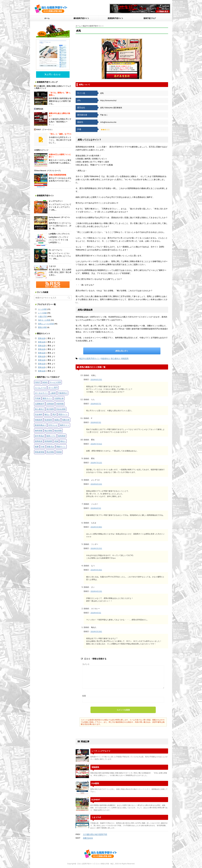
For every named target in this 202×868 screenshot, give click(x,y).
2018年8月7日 (96, 404)
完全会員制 (61, 409)
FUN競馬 (95, 783)
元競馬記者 (59, 398)
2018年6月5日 (96, 508)
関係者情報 (40, 452)
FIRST (38, 382)
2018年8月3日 (96, 422)
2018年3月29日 (96, 631)
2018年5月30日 (96, 527)
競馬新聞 (48, 441)
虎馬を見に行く (122, 351)
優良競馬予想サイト (81, 18)
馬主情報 (50, 452)
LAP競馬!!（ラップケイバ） (60, 234)
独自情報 (58, 430)
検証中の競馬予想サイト (90, 359)
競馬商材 (62, 436)
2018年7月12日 (96, 463)
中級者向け (105, 359)
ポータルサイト (41, 393)
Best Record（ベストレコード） (49, 171)
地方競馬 (50, 409)
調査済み (51, 447)
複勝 (37, 447)
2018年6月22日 (96, 484)
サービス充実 (55, 382)
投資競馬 (48, 420)
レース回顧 (42, 313)
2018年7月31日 (96, 444)
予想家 (38, 398)
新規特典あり (40, 425)
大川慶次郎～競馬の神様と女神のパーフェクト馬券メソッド (53, 87)
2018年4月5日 (96, 613)
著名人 (63, 441)
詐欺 (43, 447)
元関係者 (50, 404)
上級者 (53, 393)
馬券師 (59, 452)
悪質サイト (63, 414)
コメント (86, 664)
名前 (84, 696)
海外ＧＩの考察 (44, 320)
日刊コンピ (53, 425)
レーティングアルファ (101, 751)
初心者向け (115, 359)
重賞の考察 (42, 327)
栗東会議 (42, 338)
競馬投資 (39, 441)
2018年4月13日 (96, 591)
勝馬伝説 (40, 109)
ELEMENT (96, 800)
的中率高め (40, 436)
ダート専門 (53, 388)
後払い (47, 414)
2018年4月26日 (96, 570)
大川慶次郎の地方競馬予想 (95, 834)
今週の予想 (42, 317)
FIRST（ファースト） (45, 130)
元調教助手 (40, 404)
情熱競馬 (95, 767)
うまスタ (52, 266)
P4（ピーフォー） (56, 250)
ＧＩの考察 (42, 309)
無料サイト (65, 425)
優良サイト (47, 398)
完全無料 (39, 414)
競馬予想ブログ (150, 18)
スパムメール (40, 388)
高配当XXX (88, 838)
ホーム (47, 18)
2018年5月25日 (96, 548)
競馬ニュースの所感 (46, 324)
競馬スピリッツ (42, 150)
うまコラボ (96, 817)
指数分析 (66, 420)
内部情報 (60, 404)
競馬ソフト (51, 436)
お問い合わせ (53, 74)
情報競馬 (125, 359)
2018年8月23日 (96, 380)
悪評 (54, 414)
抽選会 (57, 420)
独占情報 (48, 430)
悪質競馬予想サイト (115, 18)
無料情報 (39, 430)
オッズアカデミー (56, 201)
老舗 (56, 441)
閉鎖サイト (61, 447)
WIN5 (45, 382)
